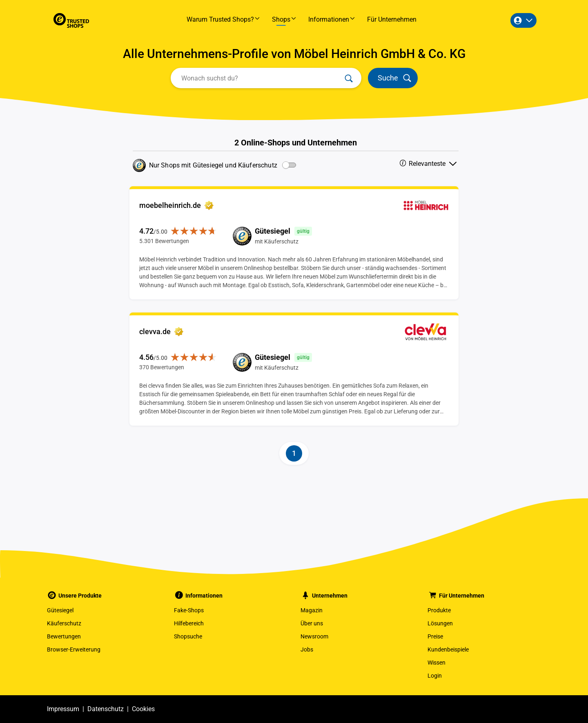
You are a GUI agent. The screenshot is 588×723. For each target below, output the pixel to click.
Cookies (143, 709)
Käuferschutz (64, 623)
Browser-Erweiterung (74, 649)
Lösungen (440, 623)
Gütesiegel (60, 610)
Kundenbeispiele (448, 649)
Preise (435, 636)
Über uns (312, 623)
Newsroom (314, 636)
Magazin (312, 610)
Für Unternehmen (392, 19)
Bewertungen (64, 636)
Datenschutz (106, 709)
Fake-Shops (189, 610)
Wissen (437, 663)
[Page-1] (294, 453)
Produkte (439, 610)
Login (435, 676)
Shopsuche (188, 636)
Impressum (63, 709)
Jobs (307, 649)
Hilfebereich (189, 623)
